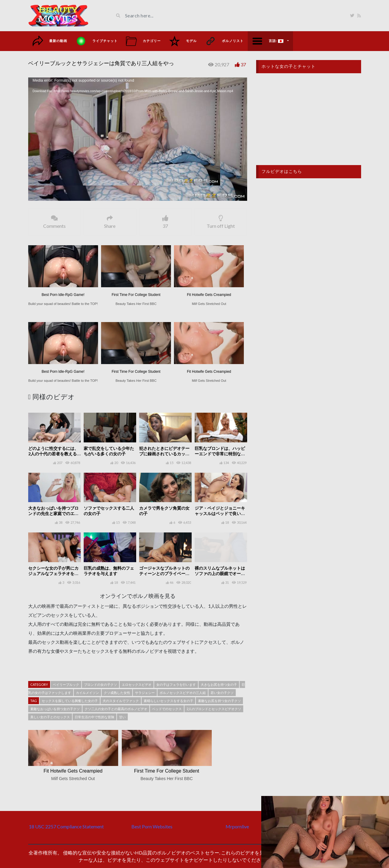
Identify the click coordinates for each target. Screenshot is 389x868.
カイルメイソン (87, 693)
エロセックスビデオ (137, 684)
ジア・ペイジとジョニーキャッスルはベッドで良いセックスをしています (220, 513)
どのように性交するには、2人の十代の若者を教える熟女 (53, 454)
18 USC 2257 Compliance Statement (66, 826)
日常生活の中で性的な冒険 (94, 717)
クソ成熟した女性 (117, 693)
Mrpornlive (237, 826)
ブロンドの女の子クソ (100, 684)
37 (243, 64)
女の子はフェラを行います (176, 684)
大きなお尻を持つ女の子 (219, 684)
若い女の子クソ (222, 693)
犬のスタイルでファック (121, 701)
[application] (138, 139)
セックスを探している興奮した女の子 (70, 701)
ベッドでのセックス (167, 709)
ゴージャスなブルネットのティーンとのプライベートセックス (164, 573)
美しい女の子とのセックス (50, 717)
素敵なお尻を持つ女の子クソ (219, 701)
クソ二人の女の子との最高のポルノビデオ (116, 709)
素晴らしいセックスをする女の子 (168, 701)
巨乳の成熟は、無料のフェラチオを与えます (109, 571)
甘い (122, 717)
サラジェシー (145, 693)
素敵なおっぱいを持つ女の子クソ (55, 709)
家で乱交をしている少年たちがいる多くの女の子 (109, 451)
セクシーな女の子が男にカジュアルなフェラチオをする (53, 573)
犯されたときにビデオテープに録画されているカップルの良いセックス (164, 454)
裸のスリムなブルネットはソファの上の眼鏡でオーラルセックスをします (220, 573)
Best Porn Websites (152, 826)
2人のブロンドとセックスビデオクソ (214, 709)
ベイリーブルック (66, 684)
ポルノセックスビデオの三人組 (183, 693)
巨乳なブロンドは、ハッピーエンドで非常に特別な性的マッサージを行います (220, 454)
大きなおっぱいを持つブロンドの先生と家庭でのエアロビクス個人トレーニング (53, 513)
